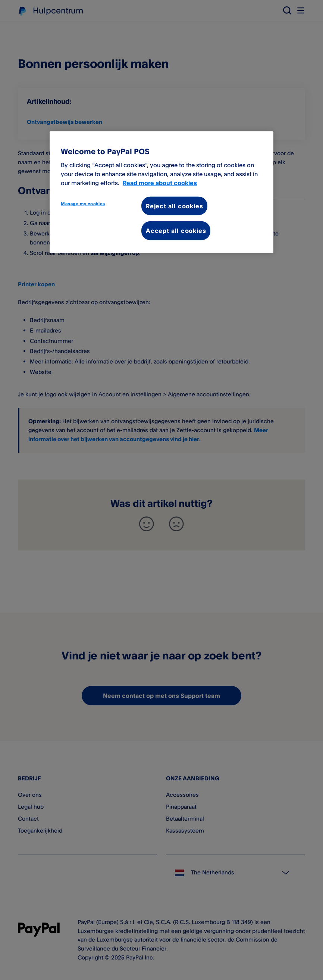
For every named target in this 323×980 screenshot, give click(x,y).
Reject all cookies (174, 206)
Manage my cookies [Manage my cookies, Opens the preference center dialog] (83, 204)
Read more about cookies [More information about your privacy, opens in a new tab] (160, 183)
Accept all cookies (176, 231)
